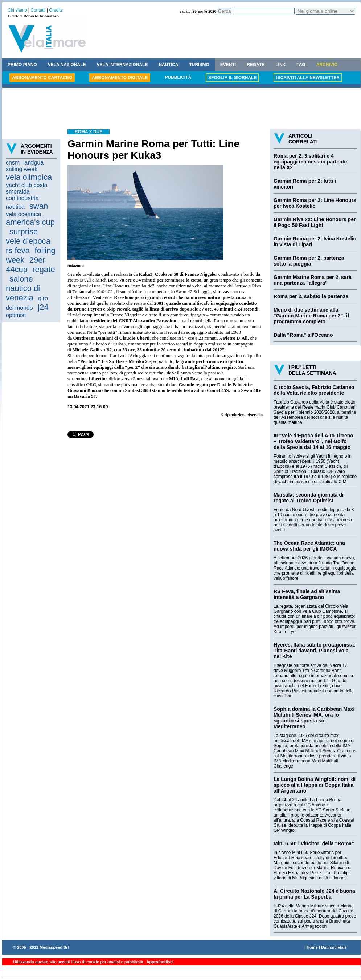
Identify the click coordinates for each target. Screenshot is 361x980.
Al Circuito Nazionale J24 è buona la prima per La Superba (314, 894)
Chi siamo (17, 10)
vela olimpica (29, 177)
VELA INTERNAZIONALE (122, 65)
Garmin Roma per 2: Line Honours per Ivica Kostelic (315, 203)
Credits (56, 10)
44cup (17, 269)
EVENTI (228, 65)
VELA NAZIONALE (67, 65)
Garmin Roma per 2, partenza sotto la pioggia (309, 261)
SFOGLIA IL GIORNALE (232, 78)
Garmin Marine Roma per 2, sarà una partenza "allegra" (313, 280)
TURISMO (199, 65)
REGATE (256, 65)
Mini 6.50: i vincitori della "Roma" (314, 843)
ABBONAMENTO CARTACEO (42, 78)
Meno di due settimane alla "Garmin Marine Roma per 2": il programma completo (311, 316)
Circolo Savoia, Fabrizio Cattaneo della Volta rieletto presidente (314, 390)
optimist (16, 315)
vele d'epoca (28, 241)
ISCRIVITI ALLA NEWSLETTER (308, 78)
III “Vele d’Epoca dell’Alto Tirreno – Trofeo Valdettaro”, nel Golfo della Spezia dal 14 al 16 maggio (313, 441)
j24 (43, 307)
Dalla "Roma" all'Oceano (303, 335)
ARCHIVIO (327, 65)
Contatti (38, 10)
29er (37, 260)
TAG (301, 65)
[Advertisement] (181, 109)
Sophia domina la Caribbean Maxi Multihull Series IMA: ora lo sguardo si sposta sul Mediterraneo (314, 718)
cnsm (13, 163)
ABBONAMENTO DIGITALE (120, 78)
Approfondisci (159, 962)
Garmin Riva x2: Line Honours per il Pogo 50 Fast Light (315, 222)
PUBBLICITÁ (178, 77)
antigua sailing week (25, 166)
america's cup (30, 222)
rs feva (18, 250)
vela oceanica (24, 214)
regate (44, 269)
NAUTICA (168, 65)
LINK (280, 65)
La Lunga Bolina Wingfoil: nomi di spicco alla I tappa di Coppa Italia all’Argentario (315, 785)
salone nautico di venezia (23, 288)
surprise (24, 232)
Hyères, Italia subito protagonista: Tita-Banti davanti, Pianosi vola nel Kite (315, 651)
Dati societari (334, 947)
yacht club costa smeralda (27, 188)
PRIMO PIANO (22, 65)
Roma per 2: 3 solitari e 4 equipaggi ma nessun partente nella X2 (310, 162)
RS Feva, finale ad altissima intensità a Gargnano (307, 594)
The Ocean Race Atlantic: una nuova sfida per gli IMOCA (309, 546)
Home (312, 947)
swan (39, 206)
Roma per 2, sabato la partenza (311, 296)
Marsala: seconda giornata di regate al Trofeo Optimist (309, 498)
